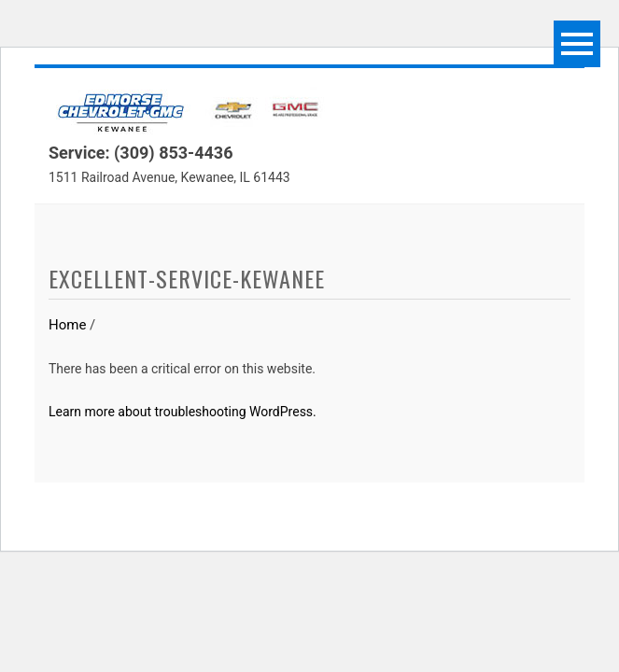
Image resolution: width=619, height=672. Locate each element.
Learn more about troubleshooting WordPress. (183, 412)
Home (67, 325)
